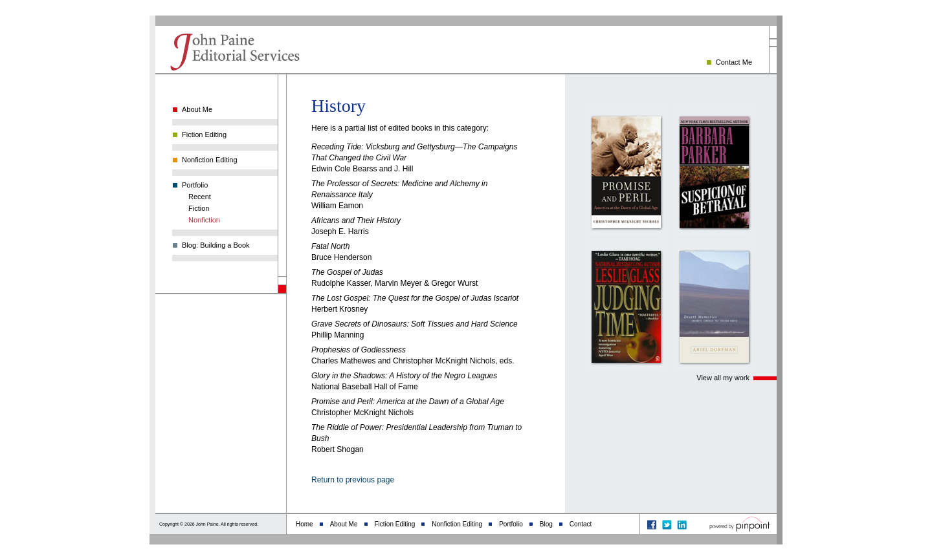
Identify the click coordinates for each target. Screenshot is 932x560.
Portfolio (195, 185)
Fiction (199, 208)
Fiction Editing (204, 135)
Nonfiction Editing (210, 160)
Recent (200, 197)
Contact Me (734, 62)
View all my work (723, 378)
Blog (546, 524)
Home (305, 524)
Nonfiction (204, 220)
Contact (581, 524)
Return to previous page (353, 480)
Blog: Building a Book (216, 245)
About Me (197, 109)
